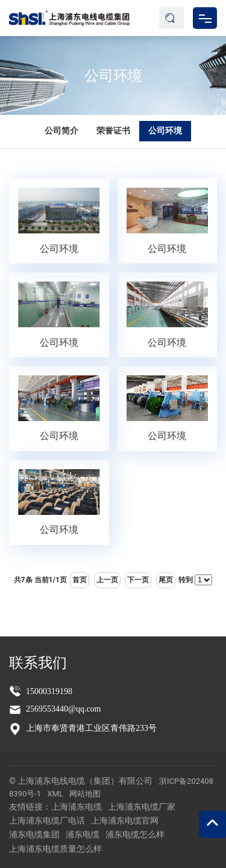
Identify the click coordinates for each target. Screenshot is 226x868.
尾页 (166, 580)
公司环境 (113, 75)
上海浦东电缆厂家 (142, 807)
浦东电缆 (83, 834)
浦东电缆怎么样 (135, 834)
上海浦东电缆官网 (125, 820)
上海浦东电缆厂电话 (47, 820)
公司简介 (61, 131)
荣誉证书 (113, 131)
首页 (80, 580)
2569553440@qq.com (64, 709)
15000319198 (49, 691)
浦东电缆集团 (34, 834)
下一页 (138, 580)
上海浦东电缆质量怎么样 (55, 849)
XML (56, 794)
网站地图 (85, 794)
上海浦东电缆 (77, 807)
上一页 (107, 580)
